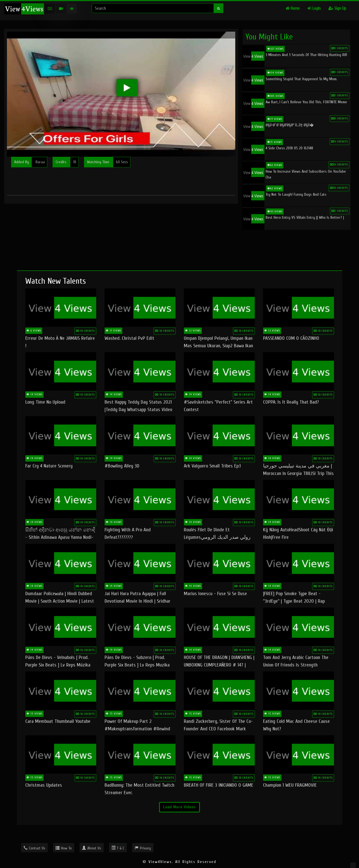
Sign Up (337, 8)
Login (314, 8)
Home (293, 8)
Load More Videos (180, 807)
